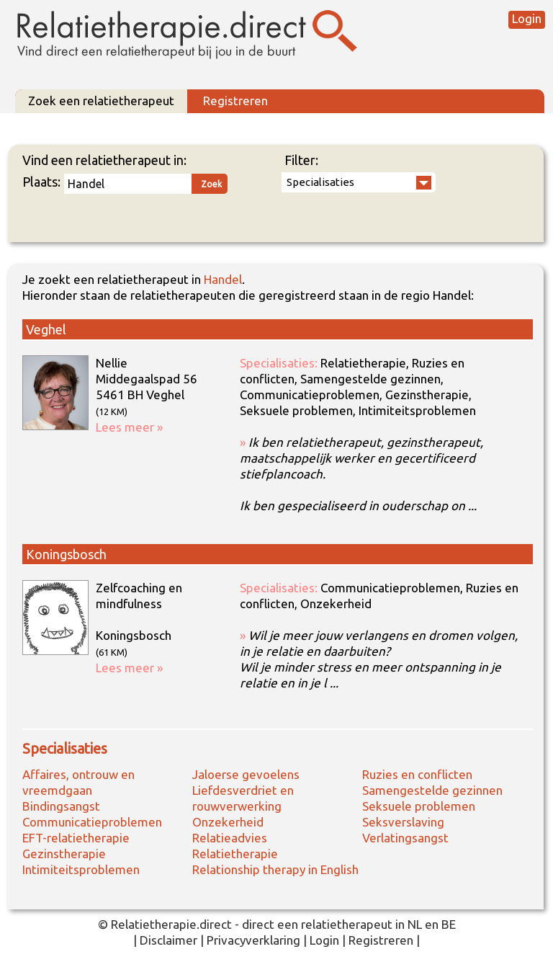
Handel (223, 279)
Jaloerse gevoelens (246, 774)
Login (527, 18)
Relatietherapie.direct (171, 924)
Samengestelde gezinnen (432, 790)
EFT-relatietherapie (76, 838)
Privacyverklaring (253, 940)
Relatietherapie (235, 854)
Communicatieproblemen (92, 822)
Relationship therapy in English (275, 869)
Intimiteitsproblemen (81, 869)
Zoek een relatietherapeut (101, 101)
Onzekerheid (228, 822)
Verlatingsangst (405, 838)
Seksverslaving (403, 822)
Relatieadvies (230, 838)
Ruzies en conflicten (417, 774)
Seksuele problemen (419, 806)
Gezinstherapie (64, 854)
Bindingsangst (61, 806)
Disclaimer (168, 940)
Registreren (235, 101)
